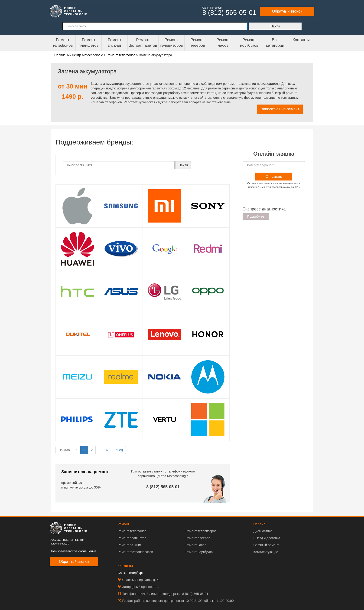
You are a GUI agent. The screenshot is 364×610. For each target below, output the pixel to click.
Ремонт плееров (198, 538)
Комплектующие (266, 552)
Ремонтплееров (197, 43)
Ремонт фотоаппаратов (143, 43)
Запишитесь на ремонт (85, 472)
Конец (118, 450)
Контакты (301, 40)
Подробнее (256, 216)
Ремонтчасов (223, 43)
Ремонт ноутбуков (249, 43)
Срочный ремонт (266, 545)
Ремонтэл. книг (114, 43)
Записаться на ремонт (280, 109)
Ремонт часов (196, 545)
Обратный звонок (287, 11)
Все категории (275, 43)
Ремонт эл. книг (130, 545)
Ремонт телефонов (63, 43)
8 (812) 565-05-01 (163, 487)
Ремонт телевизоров (171, 43)
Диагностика (263, 531)
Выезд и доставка (267, 538)
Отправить (274, 177)
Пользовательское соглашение (73, 551)
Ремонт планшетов (89, 43)
